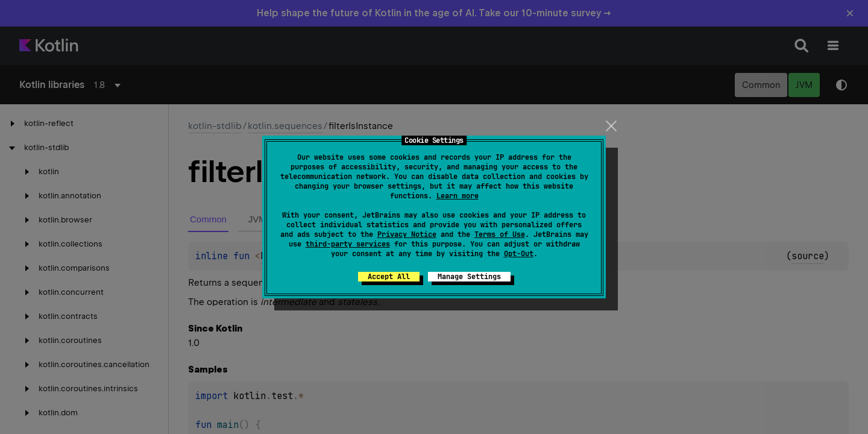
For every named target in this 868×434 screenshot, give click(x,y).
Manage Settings (469, 277)
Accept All (389, 277)
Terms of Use (500, 234)
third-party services (348, 244)
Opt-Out (519, 254)
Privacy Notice (407, 234)
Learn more (458, 196)
